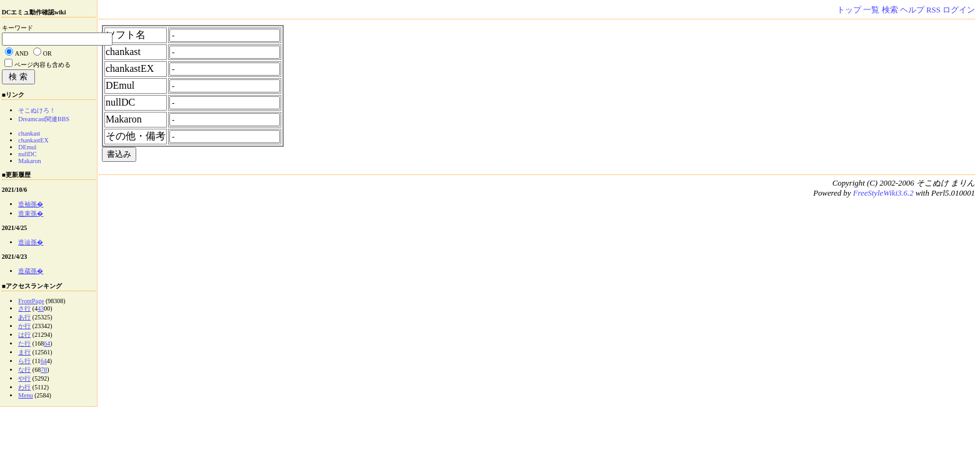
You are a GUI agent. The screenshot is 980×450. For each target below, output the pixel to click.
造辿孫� (31, 242)
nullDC (27, 154)
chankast (29, 133)
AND (22, 53)
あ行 (24, 317)
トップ (849, 10)
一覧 (871, 10)
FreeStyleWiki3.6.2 (883, 193)
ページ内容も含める (42, 65)
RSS (933, 10)
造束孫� (31, 213)
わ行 (24, 387)
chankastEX (33, 140)
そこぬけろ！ (37, 110)
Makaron (29, 161)
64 (47, 343)
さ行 (24, 308)
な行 (24, 370)
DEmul (27, 147)
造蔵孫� (31, 271)
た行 (24, 343)
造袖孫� (31, 204)
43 (41, 308)
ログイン (959, 10)
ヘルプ (912, 10)
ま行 (24, 352)
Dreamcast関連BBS (44, 119)
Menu (25, 395)
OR (47, 53)
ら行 (24, 361)
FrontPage (31, 301)
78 (44, 370)
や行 (24, 378)
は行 (24, 335)
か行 (24, 326)
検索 (890, 10)
